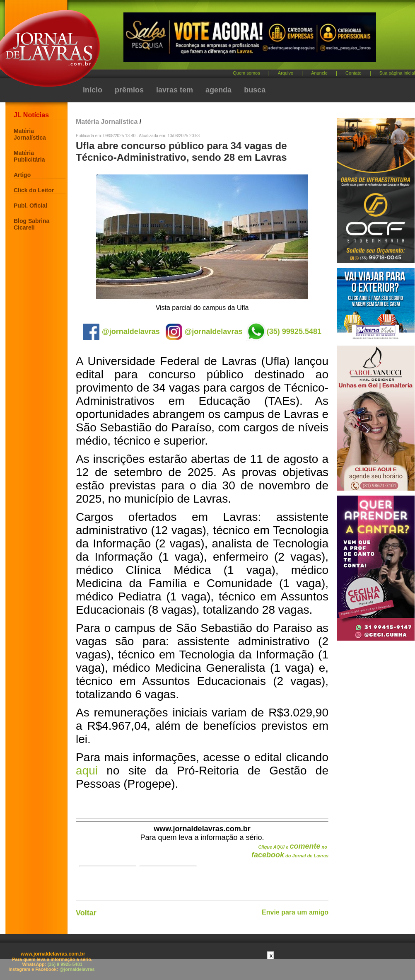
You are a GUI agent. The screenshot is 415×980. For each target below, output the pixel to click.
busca (255, 90)
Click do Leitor (34, 190)
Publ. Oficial (30, 206)
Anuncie (319, 73)
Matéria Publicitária (29, 156)
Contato (353, 73)
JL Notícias (31, 115)
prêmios (129, 90)
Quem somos (246, 73)
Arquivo (286, 73)
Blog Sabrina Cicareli (31, 224)
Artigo (22, 175)
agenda (218, 90)
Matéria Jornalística (30, 134)
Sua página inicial (397, 73)
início (93, 90)
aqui (87, 771)
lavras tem (175, 90)
